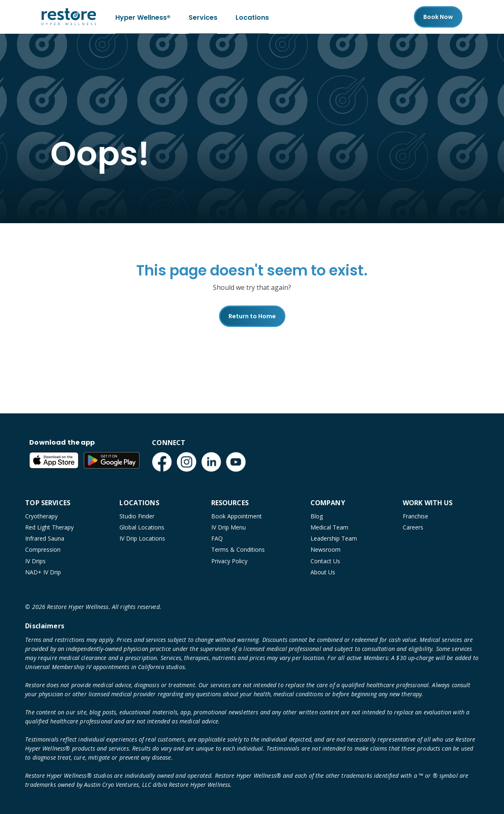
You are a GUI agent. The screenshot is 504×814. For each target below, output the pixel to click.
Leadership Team (334, 538)
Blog (317, 516)
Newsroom (325, 549)
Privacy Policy (229, 561)
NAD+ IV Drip (43, 572)
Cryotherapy (41, 516)
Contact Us (325, 561)
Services (203, 17)
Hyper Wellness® (143, 17)
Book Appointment (237, 516)
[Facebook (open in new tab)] (162, 462)
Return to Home (252, 316)
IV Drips (35, 561)
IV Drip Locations (142, 538)
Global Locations (142, 527)
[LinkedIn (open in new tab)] (211, 462)
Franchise (415, 516)
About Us (323, 572)
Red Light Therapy (49, 527)
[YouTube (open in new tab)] (236, 462)
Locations (252, 17)
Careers (413, 527)
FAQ (217, 538)
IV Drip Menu (229, 527)
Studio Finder (137, 516)
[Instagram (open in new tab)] (187, 462)
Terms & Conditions (238, 549)
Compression (43, 549)
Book (438, 17)
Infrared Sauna (45, 538)
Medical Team (329, 527)
